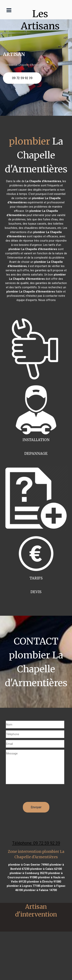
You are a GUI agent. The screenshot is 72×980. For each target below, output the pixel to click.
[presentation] (35, 794)
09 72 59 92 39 (22, 78)
